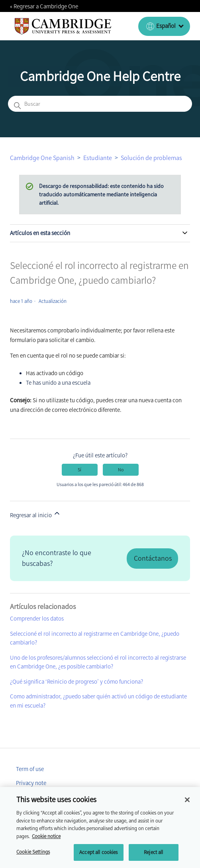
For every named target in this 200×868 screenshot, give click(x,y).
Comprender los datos (37, 619)
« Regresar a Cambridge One (44, 6)
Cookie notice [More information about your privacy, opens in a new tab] (46, 839)
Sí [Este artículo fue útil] (79, 470)
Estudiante (98, 158)
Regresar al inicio (35, 514)
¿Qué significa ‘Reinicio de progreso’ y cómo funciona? (76, 682)
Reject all (153, 855)
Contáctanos (153, 558)
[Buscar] (100, 104)
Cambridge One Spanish (42, 158)
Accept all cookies (98, 855)
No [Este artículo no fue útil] (121, 470)
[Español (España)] (164, 26)
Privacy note (31, 783)
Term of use (30, 769)
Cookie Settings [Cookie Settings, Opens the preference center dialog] (33, 855)
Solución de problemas (151, 158)
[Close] (187, 803)
